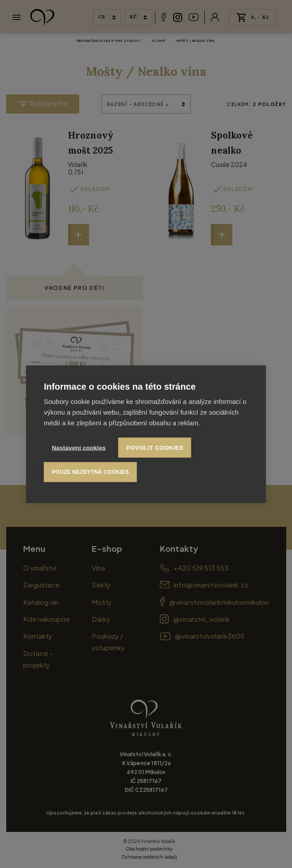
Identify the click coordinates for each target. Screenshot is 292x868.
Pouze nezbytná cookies (90, 472)
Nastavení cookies (79, 447)
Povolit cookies (155, 447)
